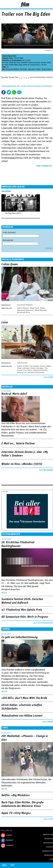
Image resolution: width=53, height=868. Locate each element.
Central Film (35, 65)
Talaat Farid (34, 308)
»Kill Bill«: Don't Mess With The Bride (24, 698)
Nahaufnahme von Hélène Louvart (22, 716)
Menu (3, 4)
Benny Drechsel (34, 63)
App (12, 865)
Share (14, 92)
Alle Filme (49, 377)
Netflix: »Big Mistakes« (16, 795)
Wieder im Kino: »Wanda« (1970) (22, 464)
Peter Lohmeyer (23, 368)
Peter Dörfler (9, 63)
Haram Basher (23, 308)
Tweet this (9, 92)
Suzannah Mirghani (25, 305)
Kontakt (49, 847)
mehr (4, 593)
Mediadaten (48, 843)
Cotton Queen (10, 264)
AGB (51, 859)
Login (44, 5)
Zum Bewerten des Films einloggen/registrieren (26, 86)
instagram (10, 845)
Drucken (25, 92)
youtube (9, 835)
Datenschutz (48, 851)
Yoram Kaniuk (46, 69)
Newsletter (48, 834)
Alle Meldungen (46, 470)
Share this (4, 92)
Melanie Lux (22, 372)
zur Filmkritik (44, 166)
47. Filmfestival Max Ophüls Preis (22, 610)
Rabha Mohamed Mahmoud (31, 309)
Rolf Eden (24, 69)
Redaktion (49, 839)
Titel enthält (9, 233)
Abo (4, 865)
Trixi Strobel (34, 366)
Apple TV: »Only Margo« (16, 813)
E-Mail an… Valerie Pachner (18, 444)
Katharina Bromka (40, 370)
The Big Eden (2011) (13, 213)
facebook (10, 840)
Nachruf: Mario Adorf (14, 394)
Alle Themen (48, 722)
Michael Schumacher (36, 372)
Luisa (5, 322)
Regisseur (8, 240)
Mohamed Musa (23, 312)
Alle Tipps (49, 819)
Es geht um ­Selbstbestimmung (19, 637)
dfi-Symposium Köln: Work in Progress (25, 617)
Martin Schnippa (37, 368)
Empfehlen (19, 92)
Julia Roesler (22, 363)
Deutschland (7, 56)
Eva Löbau (28, 370)
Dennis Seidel (45, 366)
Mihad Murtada (40, 310)
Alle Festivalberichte (43, 623)
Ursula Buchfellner (12, 69)
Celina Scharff (23, 366)
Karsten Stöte (46, 63)
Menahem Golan (34, 69)
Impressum (48, 855)
